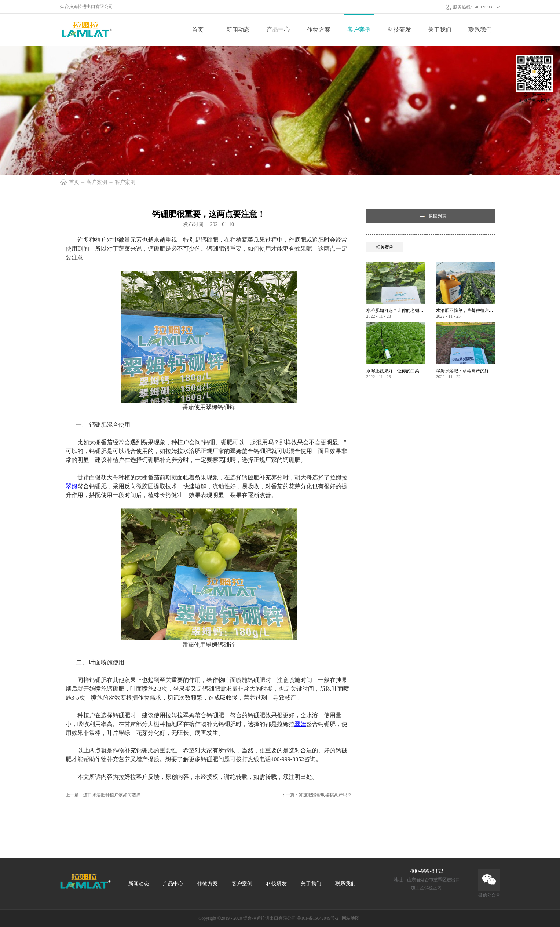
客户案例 (97, 182)
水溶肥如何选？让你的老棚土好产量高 (396, 310)
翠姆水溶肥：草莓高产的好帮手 (465, 371)
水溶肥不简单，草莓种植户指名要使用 (465, 310)
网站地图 (349, 918)
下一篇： (316, 795)
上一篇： (103, 795)
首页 (198, 30)
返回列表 (438, 216)
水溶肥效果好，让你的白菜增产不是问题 (396, 371)
